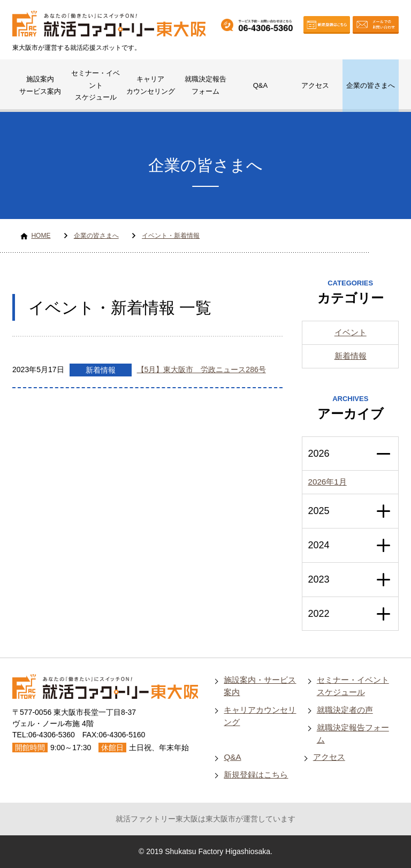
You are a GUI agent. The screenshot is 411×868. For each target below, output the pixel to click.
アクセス (315, 85)
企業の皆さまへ (371, 85)
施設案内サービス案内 (40, 85)
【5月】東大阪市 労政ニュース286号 (201, 369)
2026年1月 (327, 482)
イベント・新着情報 (171, 236)
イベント (351, 332)
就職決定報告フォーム (205, 85)
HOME (41, 236)
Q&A (260, 85)
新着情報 (101, 370)
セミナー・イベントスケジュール (96, 85)
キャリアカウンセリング (151, 85)
